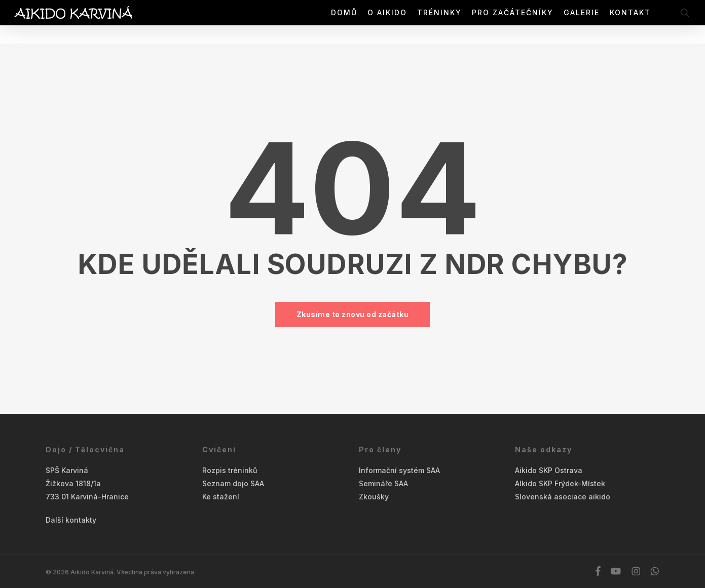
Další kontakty (71, 520)
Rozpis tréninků (230, 470)
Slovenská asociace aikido (563, 497)
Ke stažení (221, 497)
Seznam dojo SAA (233, 483)
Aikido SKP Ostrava (549, 470)
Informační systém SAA (399, 470)
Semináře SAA (383, 483)
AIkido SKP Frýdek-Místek (560, 483)
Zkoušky (374, 497)
